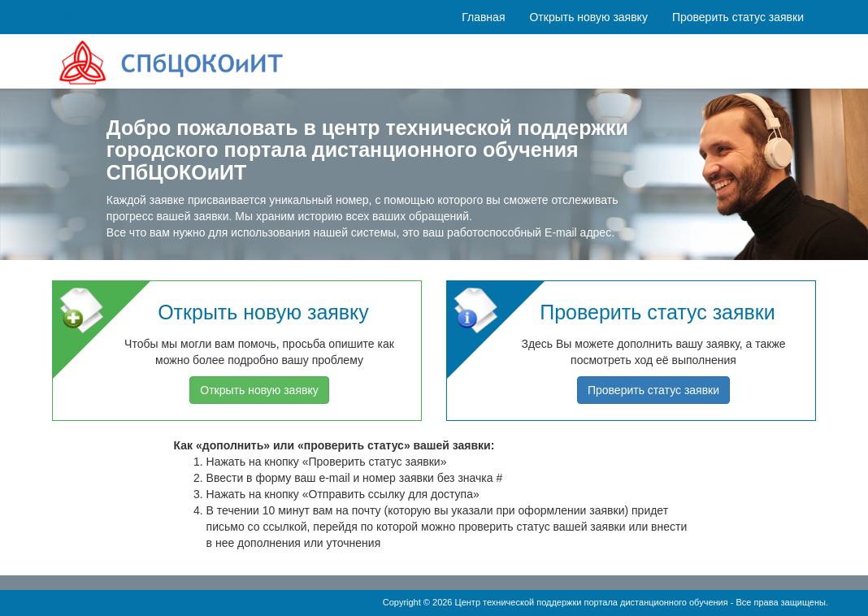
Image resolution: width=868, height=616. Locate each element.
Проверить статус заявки (738, 17)
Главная (483, 17)
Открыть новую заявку (588, 17)
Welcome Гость (94, 17)
